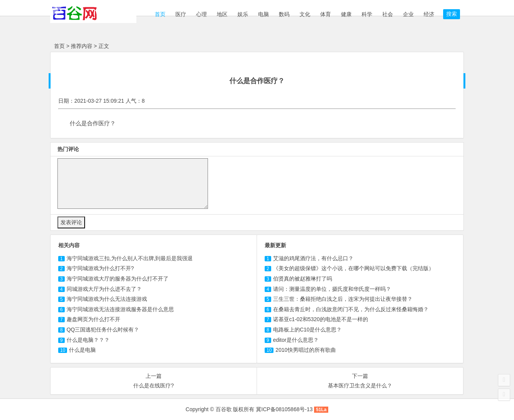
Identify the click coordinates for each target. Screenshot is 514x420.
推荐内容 (82, 46)
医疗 (181, 14)
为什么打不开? (100, 268)
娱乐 (243, 14)
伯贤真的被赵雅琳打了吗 (303, 279)
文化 (305, 14)
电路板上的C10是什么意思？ (308, 330)
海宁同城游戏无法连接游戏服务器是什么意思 (120, 309)
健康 (346, 14)
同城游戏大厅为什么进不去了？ (104, 289)
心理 (201, 14)
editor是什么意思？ (296, 340)
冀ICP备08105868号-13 (284, 409)
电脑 (264, 14)
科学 (367, 14)
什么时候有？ (103, 330)
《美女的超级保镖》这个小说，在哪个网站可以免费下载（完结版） (354, 268)
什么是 (82, 350)
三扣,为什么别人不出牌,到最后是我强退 (130, 258)
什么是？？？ (88, 340)
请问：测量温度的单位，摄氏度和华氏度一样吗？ (332, 289)
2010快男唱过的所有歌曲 (305, 350)
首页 (159, 14)
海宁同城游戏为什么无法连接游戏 (107, 299)
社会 (388, 14)
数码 (284, 14)
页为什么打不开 (93, 319)
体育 (326, 14)
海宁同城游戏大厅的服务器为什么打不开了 (118, 279)
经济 (429, 14)
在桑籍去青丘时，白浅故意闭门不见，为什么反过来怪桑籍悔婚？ (351, 309)
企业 (408, 14)
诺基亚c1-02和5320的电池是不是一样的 (321, 319)
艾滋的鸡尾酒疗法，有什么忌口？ (313, 258)
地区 (222, 14)
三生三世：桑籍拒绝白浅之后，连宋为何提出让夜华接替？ (343, 299)
